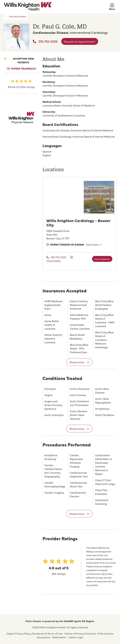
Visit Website (102, 259)
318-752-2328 (45, 41)
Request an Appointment (80, 41)
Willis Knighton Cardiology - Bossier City (78, 223)
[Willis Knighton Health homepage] (28, 7)
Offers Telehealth (23, 68)
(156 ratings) (28, 87)
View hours (94, 244)
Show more (79, 362)
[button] (113, 7)
